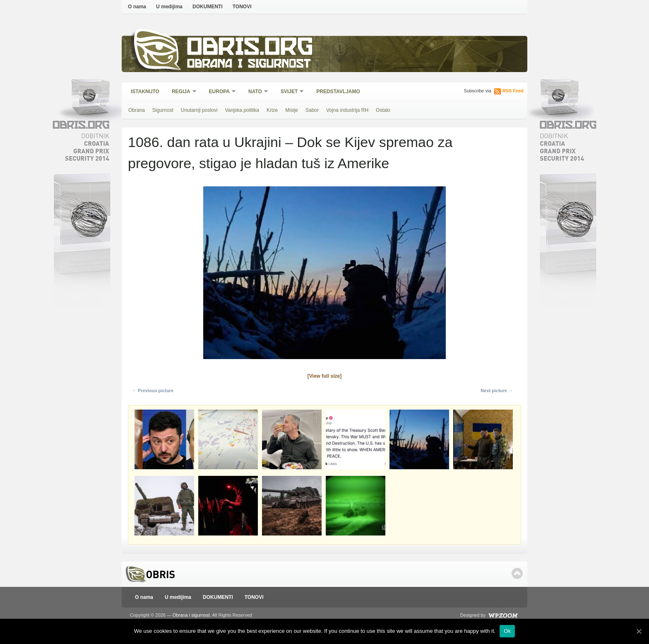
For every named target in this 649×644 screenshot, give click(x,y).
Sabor (312, 110)
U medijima (169, 7)
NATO (256, 92)
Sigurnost (163, 110)
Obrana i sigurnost (249, 65)
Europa (220, 92)
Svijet (290, 92)
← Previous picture (153, 391)
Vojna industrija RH (347, 110)
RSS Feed (513, 91)
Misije (292, 110)
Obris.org (250, 49)
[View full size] (324, 376)
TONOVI (242, 7)
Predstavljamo (338, 92)
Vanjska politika (242, 110)
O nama (137, 7)
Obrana (137, 110)
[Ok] (639, 631)
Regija (181, 92)
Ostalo (383, 110)
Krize (272, 110)
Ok (507, 631)
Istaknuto (145, 92)
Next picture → (497, 391)
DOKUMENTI (208, 7)
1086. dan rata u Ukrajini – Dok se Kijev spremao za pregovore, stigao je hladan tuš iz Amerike (290, 153)
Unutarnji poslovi (199, 110)
